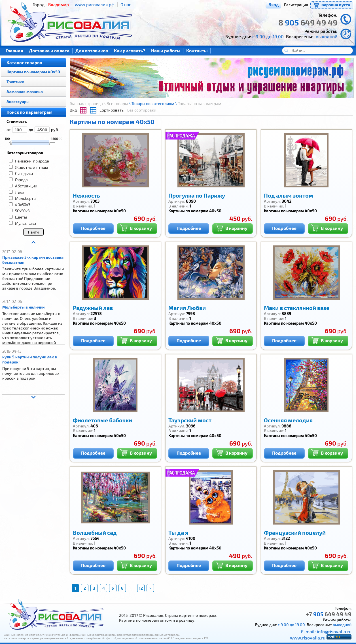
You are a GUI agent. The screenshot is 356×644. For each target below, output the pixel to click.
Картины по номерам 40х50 (33, 72)
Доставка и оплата (49, 51)
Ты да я (178, 532)
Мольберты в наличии (23, 307)
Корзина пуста (336, 5)
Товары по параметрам (200, 103)
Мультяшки (26, 223)
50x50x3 (22, 211)
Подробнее (93, 228)
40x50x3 (23, 205)
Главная (14, 51)
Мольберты (26, 198)
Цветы (21, 217)
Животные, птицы (31, 167)
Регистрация (296, 5)
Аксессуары (18, 101)
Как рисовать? (130, 51)
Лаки (20, 192)
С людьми (24, 173)
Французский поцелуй (295, 532)
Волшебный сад (95, 532)
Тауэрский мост (190, 420)
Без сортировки (142, 110)
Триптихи (15, 82)
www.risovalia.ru (308, 638)
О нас (126, 5)
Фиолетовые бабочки (102, 420)
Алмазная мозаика (25, 92)
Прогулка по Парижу (197, 195)
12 (141, 588)
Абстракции (26, 186)
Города (21, 180)
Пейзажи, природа (32, 161)
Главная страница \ (88, 103)
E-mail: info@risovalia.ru (326, 631)
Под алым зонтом (289, 195)
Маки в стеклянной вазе (297, 308)
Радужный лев (93, 308)
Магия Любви (187, 308)
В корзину (136, 227)
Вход (274, 5)
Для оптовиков (92, 51)
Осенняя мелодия (288, 420)
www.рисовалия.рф (95, 5)
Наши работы (166, 51)
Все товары (117, 103)
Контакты (197, 51)
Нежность (86, 195)
